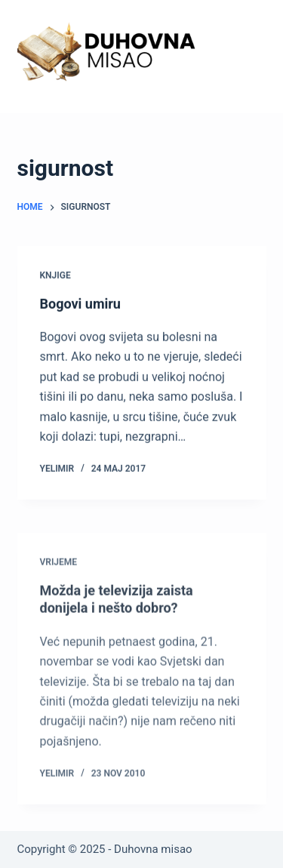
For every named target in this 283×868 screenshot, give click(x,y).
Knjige (55, 275)
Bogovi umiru (80, 304)
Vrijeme (59, 567)
